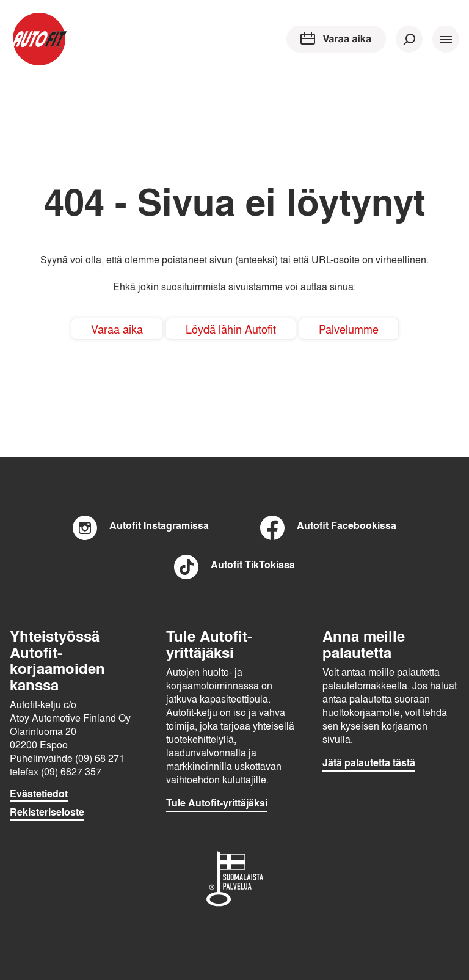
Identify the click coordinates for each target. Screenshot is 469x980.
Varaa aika (117, 329)
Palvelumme (349, 329)
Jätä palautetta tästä (369, 762)
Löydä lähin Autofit (231, 329)
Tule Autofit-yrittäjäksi (217, 803)
